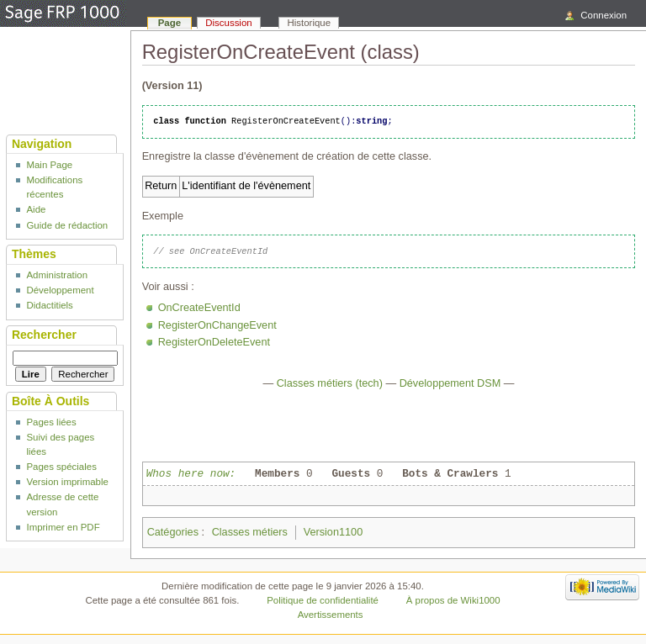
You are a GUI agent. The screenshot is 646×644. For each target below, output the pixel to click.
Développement (60, 290)
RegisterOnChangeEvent (217, 325)
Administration (57, 275)
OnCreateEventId (199, 308)
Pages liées (51, 422)
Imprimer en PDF (63, 527)
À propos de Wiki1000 (453, 600)
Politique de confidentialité (323, 600)
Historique (310, 23)
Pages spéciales (61, 467)
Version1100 (334, 532)
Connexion (604, 15)
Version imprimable (67, 482)
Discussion (228, 23)
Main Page (49, 165)
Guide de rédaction (67, 225)
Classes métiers (250, 532)
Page (169, 23)
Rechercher (44, 335)
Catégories (173, 532)
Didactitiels (49, 305)
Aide (36, 209)
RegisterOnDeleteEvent (214, 342)
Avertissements (331, 615)
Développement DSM (450, 383)
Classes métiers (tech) (330, 383)
